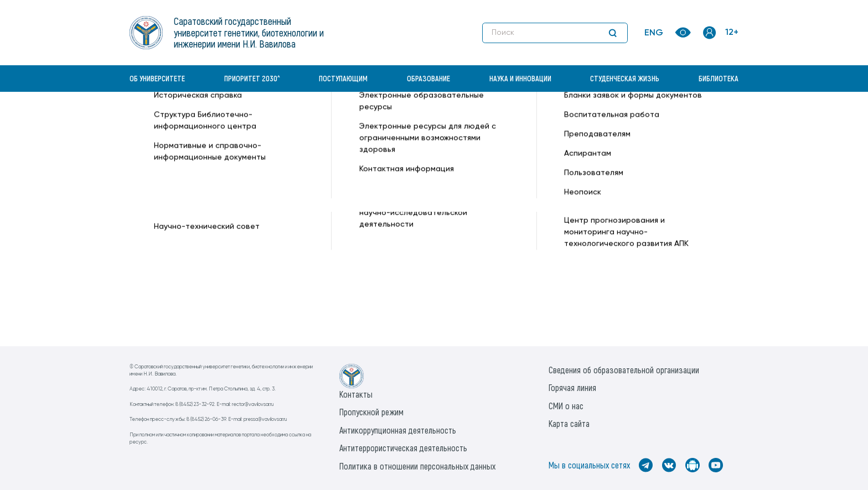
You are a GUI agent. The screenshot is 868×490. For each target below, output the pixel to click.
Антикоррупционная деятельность (398, 430)
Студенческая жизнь (625, 78)
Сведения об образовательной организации (624, 370)
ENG (654, 33)
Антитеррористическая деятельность (403, 448)
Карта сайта (569, 423)
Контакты (356, 394)
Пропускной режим (371, 412)
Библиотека (719, 78)
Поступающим (343, 78)
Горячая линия (572, 387)
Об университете (157, 78)
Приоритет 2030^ (252, 78)
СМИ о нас (566, 406)
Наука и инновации (520, 78)
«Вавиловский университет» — (187, 119)
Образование (428, 78)
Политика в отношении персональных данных (417, 466)
